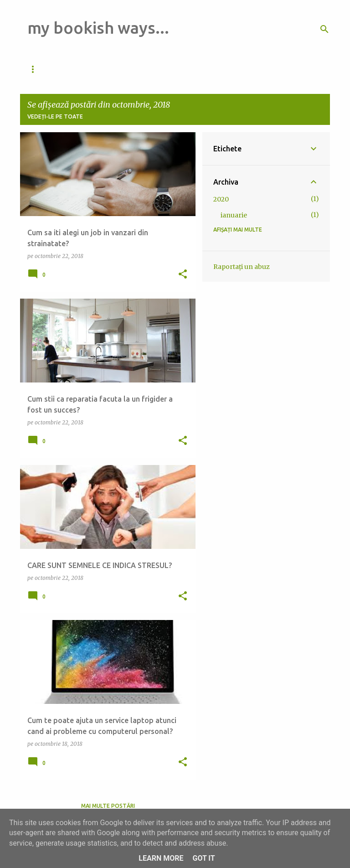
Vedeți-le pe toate (55, 116)
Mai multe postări (108, 806)
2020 (221, 199)
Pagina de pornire (113, 69)
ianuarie (234, 215)
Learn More (161, 858)
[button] (183, 275)
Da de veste (46, 69)
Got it (203, 858)
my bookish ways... (98, 28)
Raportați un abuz (242, 267)
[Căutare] (324, 29)
